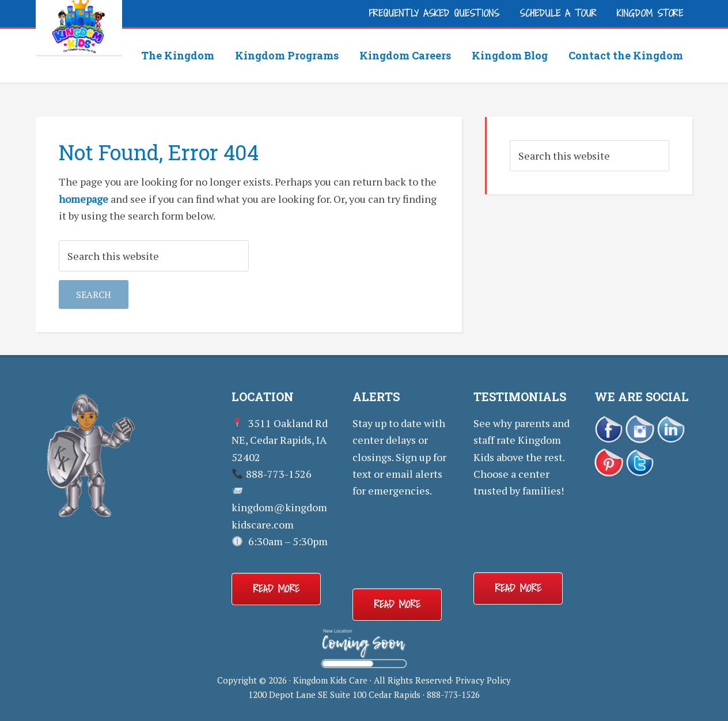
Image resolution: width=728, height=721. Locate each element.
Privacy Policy (483, 680)
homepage (84, 199)
